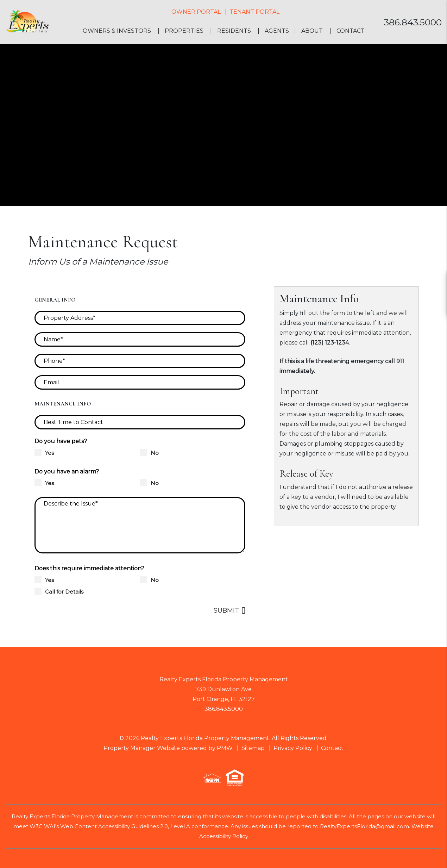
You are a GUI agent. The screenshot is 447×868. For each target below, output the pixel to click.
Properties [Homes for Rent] (184, 31)
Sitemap (253, 748)
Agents (277, 31)
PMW (225, 748)
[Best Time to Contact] (140, 422)
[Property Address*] (140, 318)
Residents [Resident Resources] (234, 31)
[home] (27, 22)
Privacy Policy (293, 748)
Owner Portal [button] (196, 12)
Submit (226, 610)
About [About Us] (312, 31)
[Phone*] (140, 361)
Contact (351, 31)
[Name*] (140, 339)
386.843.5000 (413, 22)
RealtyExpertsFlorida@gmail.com (364, 826)
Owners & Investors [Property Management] (117, 31)
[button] (435, 281)
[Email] (140, 382)
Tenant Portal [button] (254, 12)
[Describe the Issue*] (140, 525)
